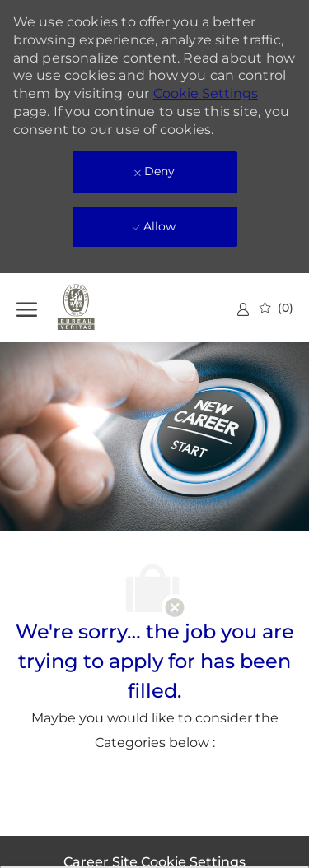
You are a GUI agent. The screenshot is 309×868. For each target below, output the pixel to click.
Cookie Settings (206, 93)
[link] (243, 309)
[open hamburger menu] (27, 307)
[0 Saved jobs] (276, 308)
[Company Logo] (99, 308)
